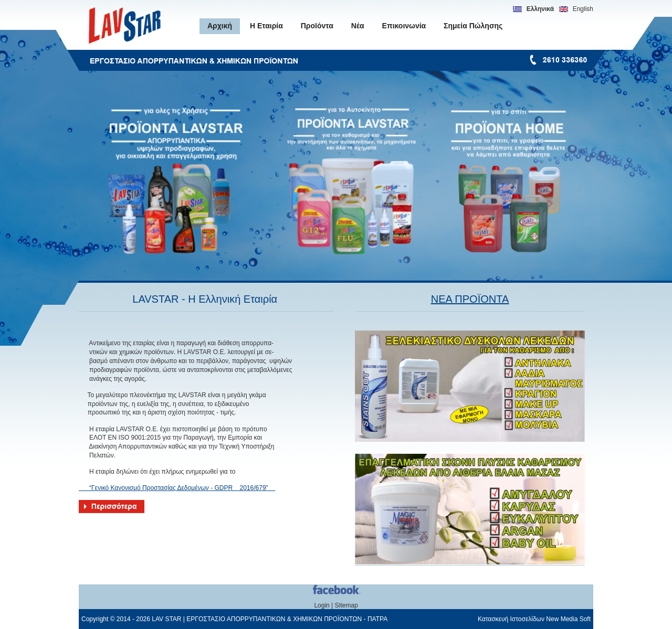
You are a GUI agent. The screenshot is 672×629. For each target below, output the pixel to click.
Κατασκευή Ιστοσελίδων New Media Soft (534, 619)
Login (322, 605)
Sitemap (346, 605)
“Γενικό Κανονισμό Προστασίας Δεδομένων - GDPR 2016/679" (177, 488)
